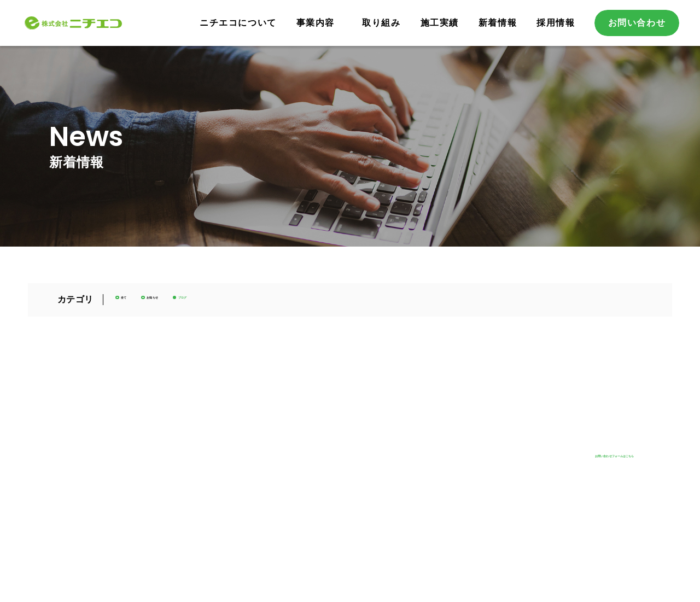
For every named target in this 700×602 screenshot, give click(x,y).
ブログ (262, 304)
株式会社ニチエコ (95, 23)
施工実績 (440, 23)
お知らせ (199, 304)
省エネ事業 (285, 474)
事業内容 (316, 23)
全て (141, 304)
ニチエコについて (238, 23)
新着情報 (498, 23)
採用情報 (556, 23)
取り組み (381, 23)
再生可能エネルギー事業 (309, 458)
